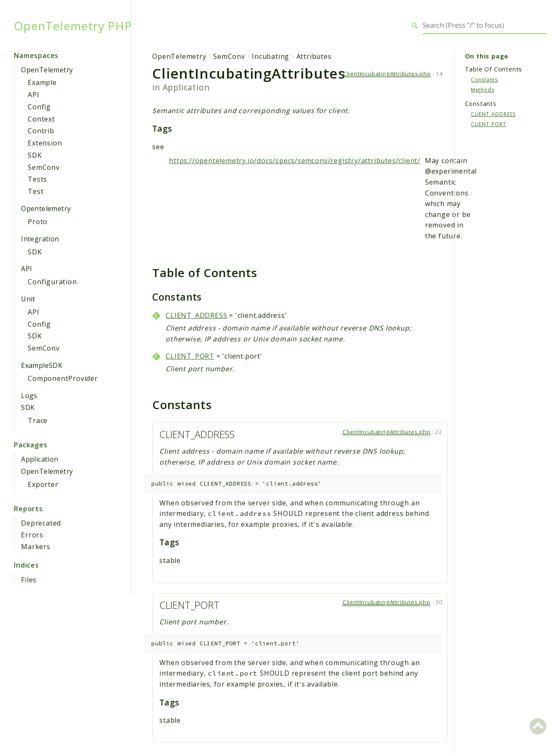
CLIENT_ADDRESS (196, 315)
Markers (36, 547)
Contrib (41, 131)
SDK (35, 155)
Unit (28, 299)
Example (42, 82)
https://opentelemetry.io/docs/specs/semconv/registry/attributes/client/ (295, 161)
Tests (37, 179)
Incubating (271, 56)
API (33, 95)
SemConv (44, 167)
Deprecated (41, 523)
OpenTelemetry (47, 70)
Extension (45, 143)
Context (41, 119)
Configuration (52, 282)
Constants (484, 80)
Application (40, 459)
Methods (483, 90)
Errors (32, 535)
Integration (40, 239)
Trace (38, 420)
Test (36, 191)
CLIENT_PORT (190, 356)
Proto (38, 222)
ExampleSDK (42, 365)
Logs (29, 396)
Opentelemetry (46, 209)
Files (29, 580)
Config (39, 107)
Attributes (314, 56)
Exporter (43, 484)
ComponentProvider (63, 378)
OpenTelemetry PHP (73, 26)
